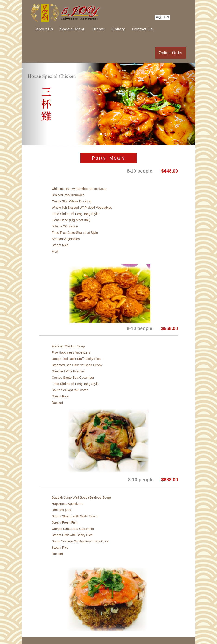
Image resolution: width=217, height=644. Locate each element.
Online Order (171, 53)
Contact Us (142, 29)
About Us (44, 29)
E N (167, 17)
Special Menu (73, 29)
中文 (159, 17)
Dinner (99, 29)
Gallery (118, 29)
